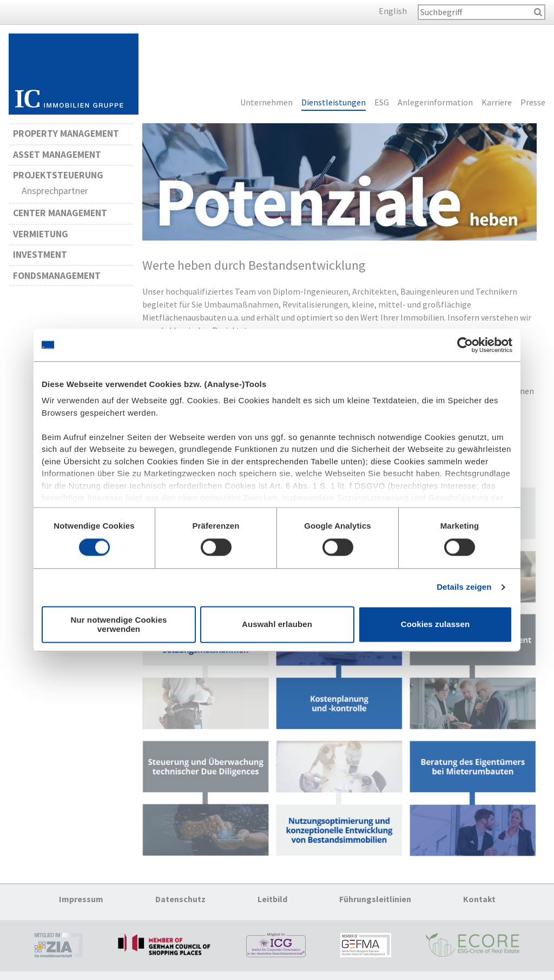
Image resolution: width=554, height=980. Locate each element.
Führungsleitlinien (375, 899)
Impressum (81, 899)
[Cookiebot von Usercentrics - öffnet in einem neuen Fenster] (465, 345)
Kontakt (479, 899)
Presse (533, 103)
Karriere (497, 103)
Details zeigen (464, 587)
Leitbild (272, 899)
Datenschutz (180, 899)
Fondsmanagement (57, 276)
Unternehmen (266, 103)
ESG (382, 103)
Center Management (60, 213)
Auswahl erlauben (277, 625)
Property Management (66, 134)
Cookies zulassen (435, 625)
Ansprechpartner (55, 191)
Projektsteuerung (58, 175)
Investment (40, 255)
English (393, 11)
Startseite (74, 74)
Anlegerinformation (435, 103)
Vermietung (41, 234)
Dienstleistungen (334, 103)
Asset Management (57, 155)
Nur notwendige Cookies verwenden (118, 624)
